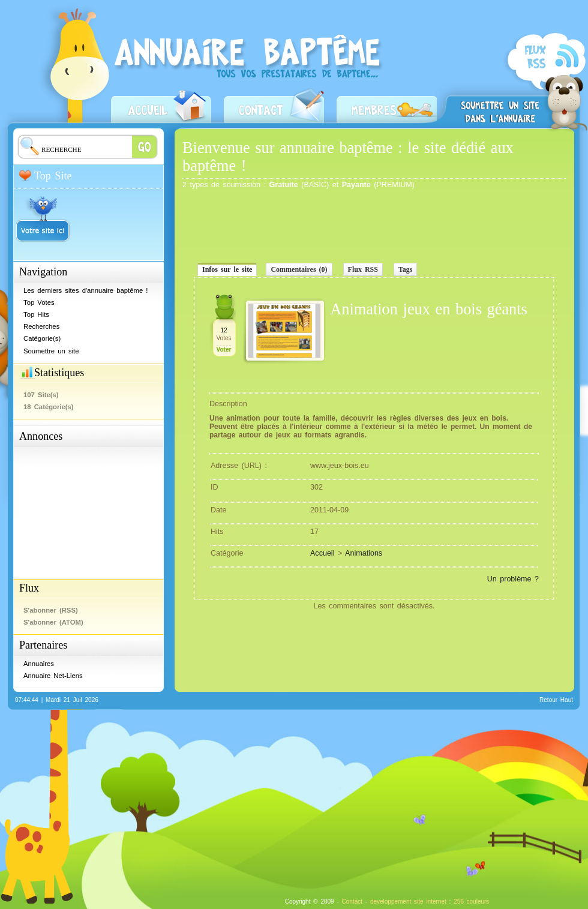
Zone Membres (387, 105)
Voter (224, 349)
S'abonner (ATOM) (53, 622)
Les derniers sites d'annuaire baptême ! (85, 290)
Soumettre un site (500, 103)
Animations (364, 553)
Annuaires (39, 664)
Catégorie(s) (42, 338)
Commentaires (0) (299, 269)
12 (223, 330)
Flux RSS (363, 269)
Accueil (161, 105)
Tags (406, 269)
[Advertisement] (79, 509)
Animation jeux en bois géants (429, 309)
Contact (274, 105)
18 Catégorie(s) (49, 407)
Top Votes (39, 302)
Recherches (41, 326)
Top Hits (36, 314)
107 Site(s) (41, 395)
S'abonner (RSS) (545, 82)
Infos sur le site (227, 269)
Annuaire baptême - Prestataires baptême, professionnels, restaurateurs (252, 76)
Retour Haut (556, 700)
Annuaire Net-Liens (53, 676)
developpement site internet (408, 901)
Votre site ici (43, 214)
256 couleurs (471, 901)
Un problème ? (513, 579)
